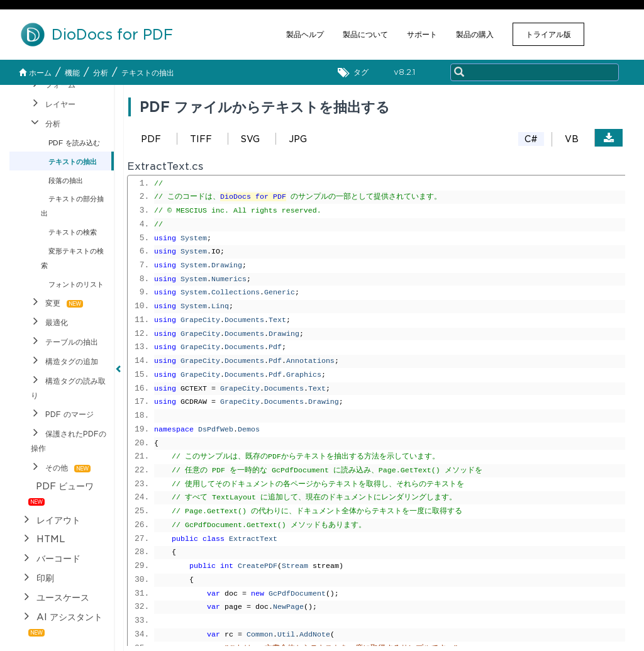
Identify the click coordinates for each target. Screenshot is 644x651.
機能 (72, 73)
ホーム (35, 73)
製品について (365, 34)
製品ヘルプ (305, 34)
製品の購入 (475, 34)
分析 (101, 73)
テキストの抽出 (148, 73)
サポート (422, 34)
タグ (356, 73)
